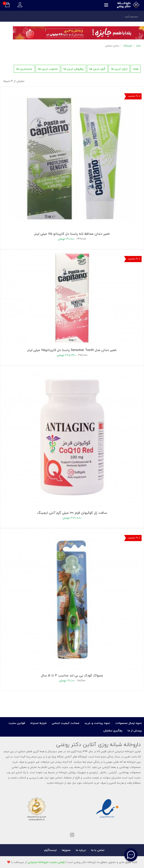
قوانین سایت (17, 723)
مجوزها (66, 850)
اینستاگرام (50, 850)
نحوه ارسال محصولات (129, 723)
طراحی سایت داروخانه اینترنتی (46, 862)
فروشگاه (128, 46)
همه (136, 69)
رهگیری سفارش (113, 730)
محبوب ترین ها (48, 69)
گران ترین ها (97, 69)
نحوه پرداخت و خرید (97, 723)
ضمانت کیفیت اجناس (66, 723)
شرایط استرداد (38, 723)
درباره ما (81, 850)
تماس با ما (98, 850)
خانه (138, 46)
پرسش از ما (135, 730)
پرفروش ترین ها (74, 69)
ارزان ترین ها (119, 69)
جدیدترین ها (24, 69)
